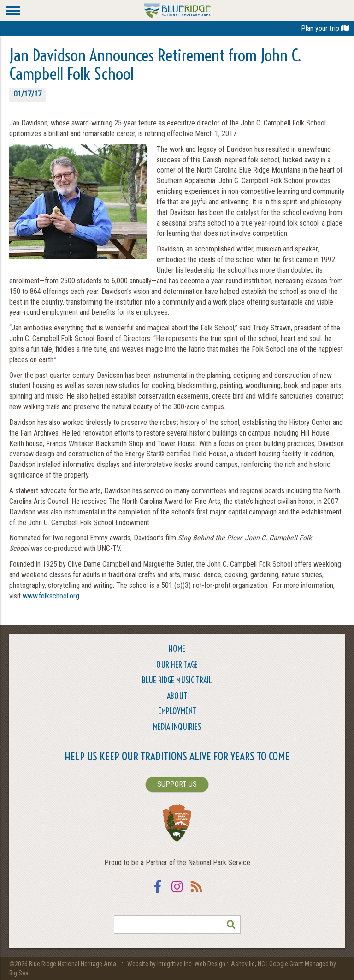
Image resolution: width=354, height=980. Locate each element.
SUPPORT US (177, 784)
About (177, 696)
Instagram (177, 893)
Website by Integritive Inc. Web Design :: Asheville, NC (197, 964)
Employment (177, 711)
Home (177, 649)
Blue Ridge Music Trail (177, 680)
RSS (196, 893)
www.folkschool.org (51, 596)
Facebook (158, 893)
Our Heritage (177, 665)
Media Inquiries (177, 727)
